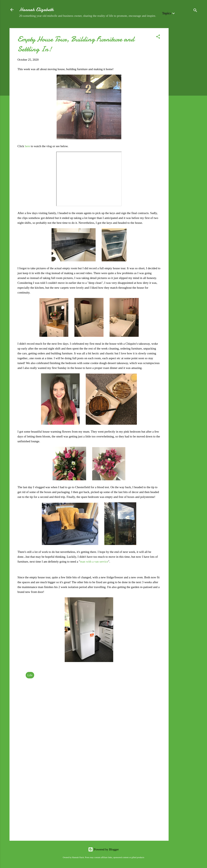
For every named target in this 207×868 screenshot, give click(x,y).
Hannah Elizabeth (36, 10)
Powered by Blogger (103, 849)
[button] (158, 37)
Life (30, 675)
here (28, 146)
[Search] (195, 11)
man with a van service (94, 562)
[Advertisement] (185, 89)
